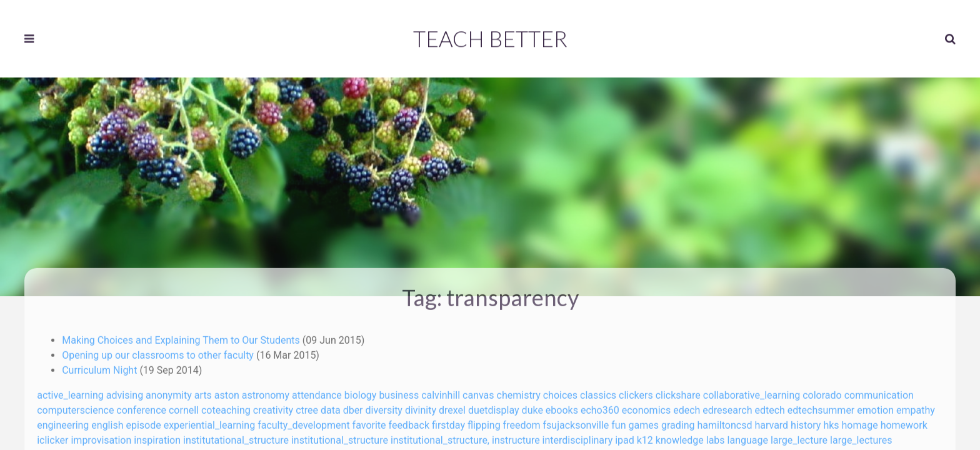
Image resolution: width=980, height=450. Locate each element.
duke (532, 407)
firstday (448, 422)
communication (879, 392)
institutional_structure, (440, 437)
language (748, 437)
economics (647, 407)
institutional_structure (340, 437)
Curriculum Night (101, 367)
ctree (307, 407)
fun (618, 422)
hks (831, 422)
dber (353, 407)
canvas (478, 392)
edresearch (727, 407)
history (806, 422)
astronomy (266, 392)
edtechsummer (821, 407)
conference (141, 407)
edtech (769, 407)
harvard (771, 422)
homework (904, 422)
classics (598, 392)
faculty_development (304, 422)
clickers (636, 392)
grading (678, 422)
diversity (384, 407)
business (399, 392)
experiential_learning (210, 422)
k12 (645, 437)
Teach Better (490, 37)
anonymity (169, 392)
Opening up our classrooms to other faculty (159, 352)
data (331, 407)
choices (560, 392)
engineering (63, 422)
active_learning (70, 392)
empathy (916, 407)
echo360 (600, 407)
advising (125, 392)
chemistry (519, 392)
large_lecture (799, 437)
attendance (317, 392)
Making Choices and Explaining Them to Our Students (182, 337)
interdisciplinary (578, 437)
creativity (273, 407)
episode (143, 422)
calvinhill (441, 392)
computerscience (75, 407)
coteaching (226, 407)
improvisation (101, 437)
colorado (822, 392)
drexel (452, 407)
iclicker (52, 437)
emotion (875, 407)
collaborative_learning (752, 392)
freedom (522, 422)
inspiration (157, 437)
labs (716, 437)
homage (860, 422)
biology (361, 392)
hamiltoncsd (724, 422)
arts (203, 392)
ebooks (562, 407)
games (643, 422)
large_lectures (861, 437)
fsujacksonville (576, 422)
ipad (625, 437)
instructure (516, 437)
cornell (184, 407)
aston (227, 392)
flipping (484, 422)
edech (687, 407)
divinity (421, 407)
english (107, 422)
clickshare (678, 392)
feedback (409, 422)
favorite (369, 422)
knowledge (680, 437)
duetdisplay (494, 407)
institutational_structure (236, 437)
